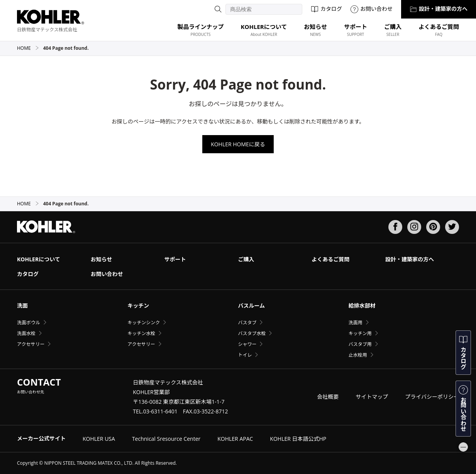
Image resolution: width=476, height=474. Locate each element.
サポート (175, 259)
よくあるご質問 (330, 259)
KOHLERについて (39, 259)
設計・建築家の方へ (439, 9)
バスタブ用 (360, 344)
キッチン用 (360, 333)
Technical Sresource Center (166, 439)
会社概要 (328, 397)
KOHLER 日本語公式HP (298, 439)
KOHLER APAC (235, 439)
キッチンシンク (144, 322)
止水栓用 (358, 355)
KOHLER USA (99, 439)
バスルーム (251, 306)
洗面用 (356, 322)
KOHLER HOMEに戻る (238, 144)
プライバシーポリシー (432, 397)
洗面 (22, 306)
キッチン (138, 306)
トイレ (245, 355)
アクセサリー (31, 344)
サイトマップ (372, 397)
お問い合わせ (372, 9)
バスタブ (247, 322)
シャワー (247, 344)
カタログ (326, 9)
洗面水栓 (26, 333)
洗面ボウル (29, 322)
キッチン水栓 (141, 333)
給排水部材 (362, 306)
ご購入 (246, 259)
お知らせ (102, 259)
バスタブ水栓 (252, 333)
